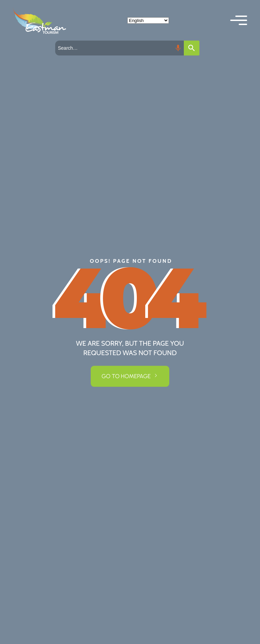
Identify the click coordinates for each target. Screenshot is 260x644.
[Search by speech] (178, 48)
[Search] (192, 48)
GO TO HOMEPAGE (126, 376)
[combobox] (120, 48)
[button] (239, 20)
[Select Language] (148, 20)
